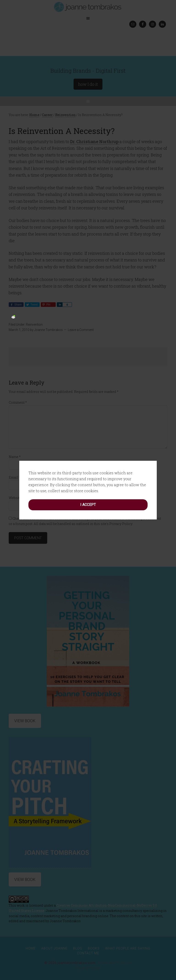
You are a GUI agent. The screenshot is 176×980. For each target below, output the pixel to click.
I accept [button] (88, 505)
